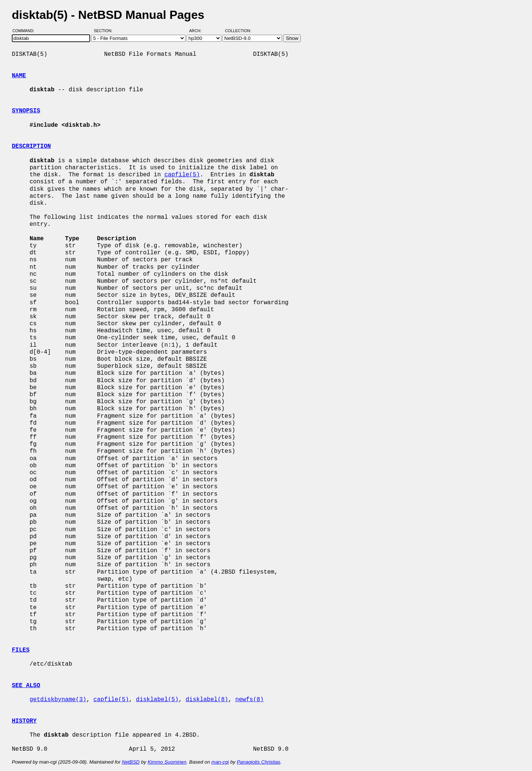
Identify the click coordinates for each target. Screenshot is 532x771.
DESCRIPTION (31, 146)
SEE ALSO (26, 686)
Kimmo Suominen (167, 762)
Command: (26, 31)
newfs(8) (250, 700)
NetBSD (131, 762)
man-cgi (220, 762)
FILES (21, 650)
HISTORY (24, 721)
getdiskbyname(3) (58, 700)
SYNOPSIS (26, 111)
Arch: (199, 31)
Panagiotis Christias (259, 762)
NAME (19, 76)
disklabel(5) (157, 700)
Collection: (238, 31)
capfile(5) (182, 175)
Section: (105, 31)
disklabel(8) (207, 700)
